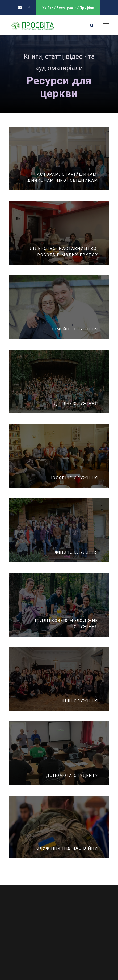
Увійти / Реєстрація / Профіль (68, 8)
